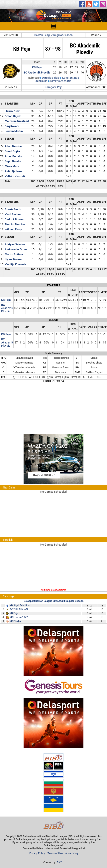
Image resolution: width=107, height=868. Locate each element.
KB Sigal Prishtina (20, 605)
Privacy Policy (37, 853)
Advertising (72, 853)
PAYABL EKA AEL (19, 609)
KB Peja (37, 67)
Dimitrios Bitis (50, 78)
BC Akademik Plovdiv (7, 308)
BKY (59, 862)
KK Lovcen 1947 (19, 617)
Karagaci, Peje (53, 87)
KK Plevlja (15, 621)
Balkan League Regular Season (53, 35)
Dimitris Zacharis (61, 81)
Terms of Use (55, 853)
